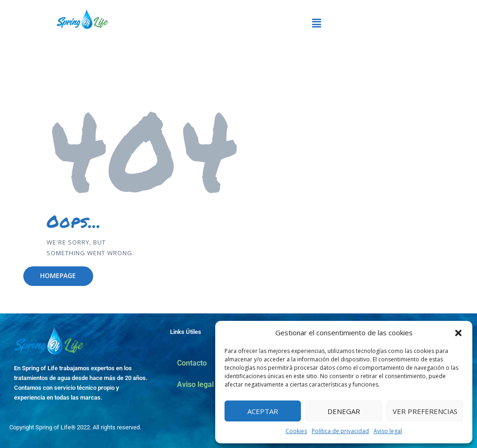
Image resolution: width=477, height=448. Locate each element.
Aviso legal (388, 431)
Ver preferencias (425, 411)
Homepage (58, 275)
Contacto (192, 363)
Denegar (344, 411)
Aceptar (263, 411)
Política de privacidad (340, 431)
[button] (458, 333)
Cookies (296, 431)
